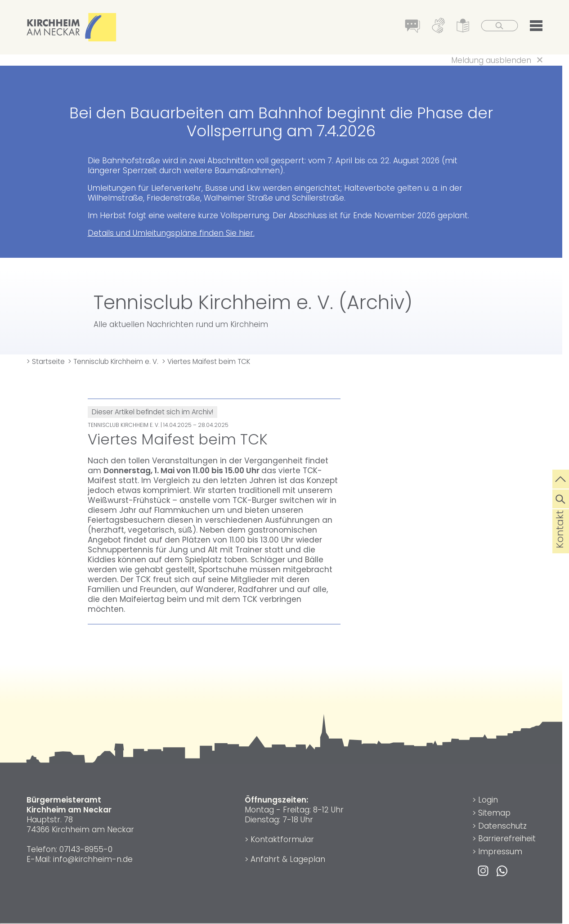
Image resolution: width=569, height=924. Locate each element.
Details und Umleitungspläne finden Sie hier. (171, 233)
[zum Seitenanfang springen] (561, 478)
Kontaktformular (282, 839)
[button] (536, 27)
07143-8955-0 (86, 849)
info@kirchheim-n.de (93, 859)
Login (488, 800)
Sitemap (494, 813)
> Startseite (46, 361)
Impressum (500, 852)
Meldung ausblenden (491, 60)
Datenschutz (502, 826)
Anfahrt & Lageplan (288, 859)
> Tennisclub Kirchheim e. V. (113, 361)
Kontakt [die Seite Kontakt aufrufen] (560, 544)
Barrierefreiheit (507, 839)
